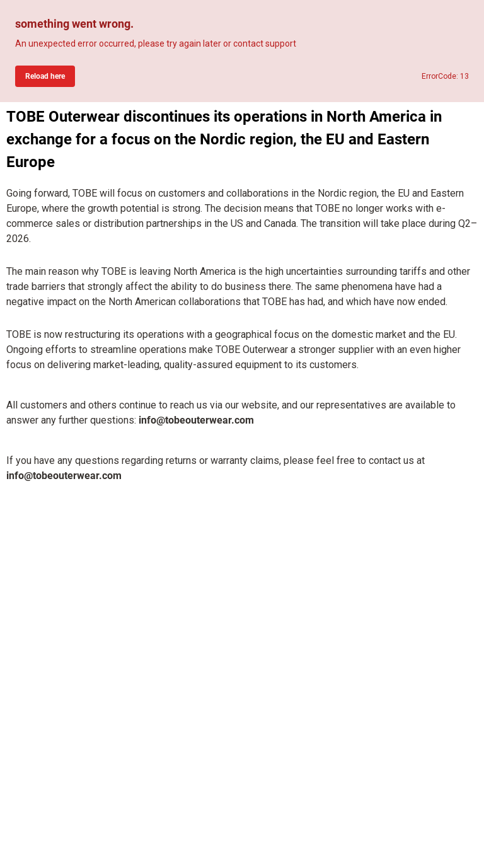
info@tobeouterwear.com (196, 420)
